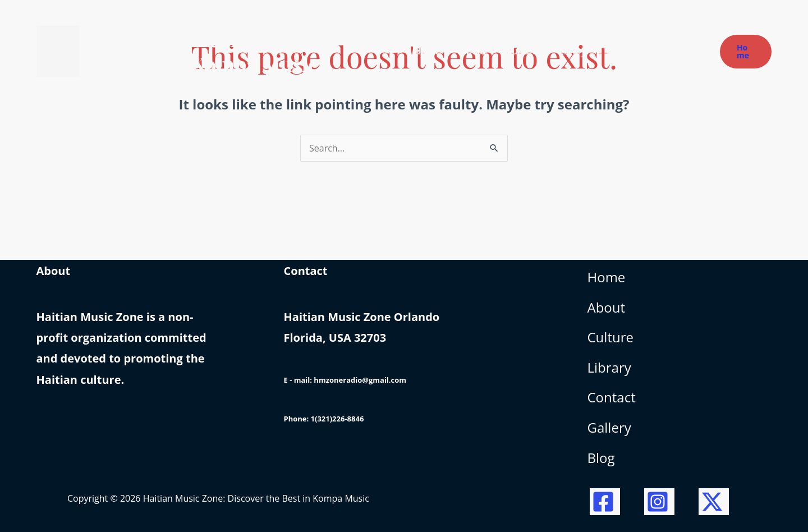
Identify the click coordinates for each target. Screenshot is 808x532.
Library (609, 367)
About (607, 307)
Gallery (609, 427)
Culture (610, 337)
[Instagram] (659, 502)
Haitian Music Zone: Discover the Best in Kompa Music (225, 51)
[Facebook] (605, 502)
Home (607, 277)
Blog (601, 458)
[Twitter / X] (714, 502)
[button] (746, 52)
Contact (612, 397)
